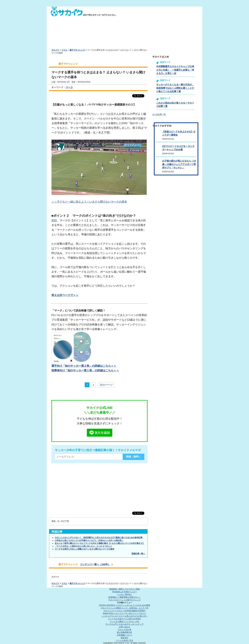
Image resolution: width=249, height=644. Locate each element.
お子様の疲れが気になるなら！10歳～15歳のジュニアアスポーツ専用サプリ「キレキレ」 (179, 164)
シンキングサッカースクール (124, 616)
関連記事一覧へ (138, 554)
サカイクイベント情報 (124, 608)
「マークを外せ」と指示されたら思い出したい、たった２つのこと (83, 546)
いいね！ (124, 594)
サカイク (55, 50)
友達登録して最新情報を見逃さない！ (124, 597)
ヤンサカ (124, 624)
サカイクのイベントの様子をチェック (124, 600)
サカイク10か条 (124, 630)
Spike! (124, 613)
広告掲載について (124, 635)
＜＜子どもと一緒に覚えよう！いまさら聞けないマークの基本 (89, 202)
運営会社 (124, 638)
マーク (69, 87)
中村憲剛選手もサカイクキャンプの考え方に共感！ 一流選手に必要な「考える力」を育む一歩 (175, 70)
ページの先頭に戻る (124, 640)
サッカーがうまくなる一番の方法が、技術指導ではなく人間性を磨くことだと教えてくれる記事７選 (175, 88)
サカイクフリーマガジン (124, 611)
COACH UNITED (125, 605)
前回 (54, 220)
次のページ (106, 385)
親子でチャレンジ (77, 50)
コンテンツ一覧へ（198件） (95, 564)
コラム (64, 50)
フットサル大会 (124, 619)
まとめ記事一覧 (159, 114)
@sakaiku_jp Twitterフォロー (124, 592)
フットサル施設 (125, 621)
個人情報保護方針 (124, 632)
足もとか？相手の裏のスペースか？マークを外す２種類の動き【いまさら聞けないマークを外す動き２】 (100, 543)
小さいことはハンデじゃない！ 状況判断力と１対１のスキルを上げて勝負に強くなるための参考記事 (99, 538)
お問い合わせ (124, 627)
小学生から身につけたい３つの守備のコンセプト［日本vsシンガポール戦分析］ (89, 540)
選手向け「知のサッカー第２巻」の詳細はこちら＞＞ (84, 366)
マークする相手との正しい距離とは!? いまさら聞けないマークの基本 (85, 549)
